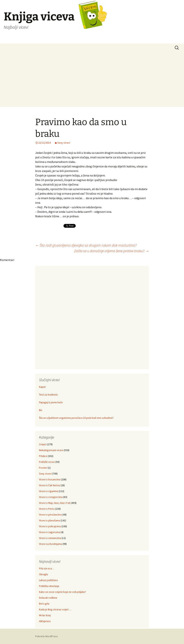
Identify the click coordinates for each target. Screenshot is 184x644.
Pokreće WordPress (47, 636)
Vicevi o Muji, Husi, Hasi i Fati (55, 503)
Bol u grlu (44, 604)
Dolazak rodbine (48, 598)
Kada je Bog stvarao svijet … (55, 609)
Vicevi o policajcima (50, 526)
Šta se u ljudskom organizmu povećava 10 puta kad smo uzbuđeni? (76, 418)
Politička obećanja (49, 586)
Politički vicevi (47, 462)
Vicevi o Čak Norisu (50, 485)
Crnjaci (43, 444)
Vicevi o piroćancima (50, 515)
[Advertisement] (92, 80)
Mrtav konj (45, 615)
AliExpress (45, 621)
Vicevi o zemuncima (50, 538)
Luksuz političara (48, 580)
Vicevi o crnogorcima (51, 497)
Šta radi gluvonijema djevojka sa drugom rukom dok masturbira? (86, 245)
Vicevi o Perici (47, 509)
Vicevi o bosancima (50, 479)
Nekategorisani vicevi (51, 450)
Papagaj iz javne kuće (51, 402)
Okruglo (44, 574)
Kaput (42, 387)
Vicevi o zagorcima (50, 532)
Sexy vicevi (64, 143)
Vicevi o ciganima (49, 491)
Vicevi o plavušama (50, 520)
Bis (41, 410)
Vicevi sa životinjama (50, 544)
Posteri (43, 468)
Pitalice (43, 456)
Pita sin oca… (47, 568)
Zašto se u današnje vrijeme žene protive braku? (111, 251)
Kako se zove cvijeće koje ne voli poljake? (63, 592)
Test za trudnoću (48, 395)
